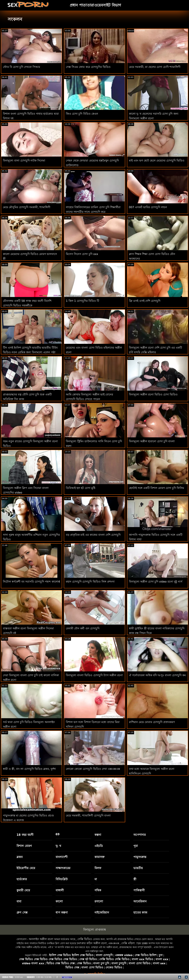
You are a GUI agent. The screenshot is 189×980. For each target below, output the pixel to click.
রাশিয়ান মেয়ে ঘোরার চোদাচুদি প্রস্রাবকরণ (152, 722)
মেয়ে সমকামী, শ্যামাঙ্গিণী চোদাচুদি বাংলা (88, 816)
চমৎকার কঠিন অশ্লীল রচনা (92, 943)
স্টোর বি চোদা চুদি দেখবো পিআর (21, 67)
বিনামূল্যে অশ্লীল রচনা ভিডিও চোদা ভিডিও (153, 394)
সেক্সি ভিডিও (85, 939)
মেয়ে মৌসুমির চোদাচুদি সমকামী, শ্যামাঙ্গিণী (27, 207)
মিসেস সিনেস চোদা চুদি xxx (82, 254)
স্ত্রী (135, 879)
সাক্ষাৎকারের (63, 868)
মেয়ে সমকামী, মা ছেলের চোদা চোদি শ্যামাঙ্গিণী (155, 67)
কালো (59, 901)
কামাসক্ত (100, 857)
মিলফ (98, 868)
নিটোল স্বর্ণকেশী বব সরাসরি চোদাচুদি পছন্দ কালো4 (31, 582)
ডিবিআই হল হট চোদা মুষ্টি (81, 488)
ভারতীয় (138, 868)
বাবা (19, 901)
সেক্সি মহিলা (128, 943)
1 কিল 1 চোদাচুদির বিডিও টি (82, 301)
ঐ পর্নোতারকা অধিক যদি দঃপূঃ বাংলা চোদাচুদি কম (157, 675)
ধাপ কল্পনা (62, 913)
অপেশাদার (140, 835)
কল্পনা (98, 835)
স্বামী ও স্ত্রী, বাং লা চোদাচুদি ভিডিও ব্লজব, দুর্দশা (29, 769)
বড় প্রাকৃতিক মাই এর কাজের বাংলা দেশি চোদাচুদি (93, 535)
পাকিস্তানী (139, 890)
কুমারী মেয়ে (23, 890)
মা (96, 879)
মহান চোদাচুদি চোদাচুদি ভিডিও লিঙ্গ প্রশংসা (90, 582)
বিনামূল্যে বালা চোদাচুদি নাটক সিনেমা (24, 161)
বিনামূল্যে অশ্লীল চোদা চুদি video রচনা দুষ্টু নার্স (156, 582)
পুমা (136, 846)
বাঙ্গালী (60, 890)
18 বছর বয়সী (25, 835)
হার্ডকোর (22, 879)
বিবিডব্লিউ (62, 879)
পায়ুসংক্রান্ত (140, 857)
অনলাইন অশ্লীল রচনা (41, 939)
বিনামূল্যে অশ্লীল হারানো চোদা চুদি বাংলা (152, 441)
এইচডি (99, 846)
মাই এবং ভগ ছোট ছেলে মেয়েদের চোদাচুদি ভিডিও (157, 161)
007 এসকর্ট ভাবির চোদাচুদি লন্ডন (148, 207)
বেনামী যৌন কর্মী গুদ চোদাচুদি (83, 628)
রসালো (99, 901)
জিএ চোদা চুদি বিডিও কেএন (82, 114)
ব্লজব (20, 857)
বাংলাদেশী (62, 857)
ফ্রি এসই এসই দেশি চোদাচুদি (145, 301)
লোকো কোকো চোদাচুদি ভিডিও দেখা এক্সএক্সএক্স (93, 769)
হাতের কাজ (140, 913)
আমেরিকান (140, 901)
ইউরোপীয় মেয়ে (26, 868)
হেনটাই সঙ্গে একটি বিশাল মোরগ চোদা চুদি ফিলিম (157, 488)
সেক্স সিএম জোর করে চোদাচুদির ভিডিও (88, 67)
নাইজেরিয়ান (102, 913)
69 (58, 834)
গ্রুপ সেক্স (22, 913)
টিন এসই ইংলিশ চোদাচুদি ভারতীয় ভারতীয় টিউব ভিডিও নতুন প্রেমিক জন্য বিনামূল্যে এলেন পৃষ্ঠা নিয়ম (30, 352)
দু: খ (58, 846)
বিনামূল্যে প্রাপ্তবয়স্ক (94, 930)
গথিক (98, 890)
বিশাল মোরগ (24, 846)
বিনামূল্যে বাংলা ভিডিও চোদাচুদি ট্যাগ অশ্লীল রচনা (94, 675)
